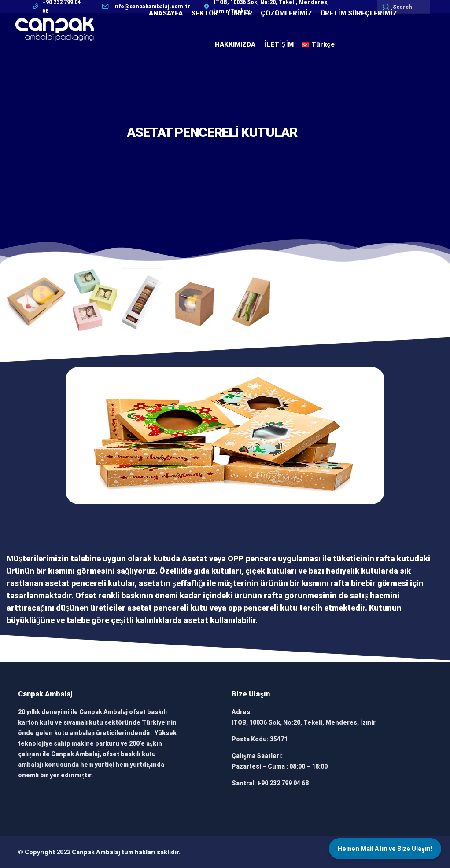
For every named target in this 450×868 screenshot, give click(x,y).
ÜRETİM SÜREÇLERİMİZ (359, 13)
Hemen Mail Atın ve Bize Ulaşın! (385, 849)
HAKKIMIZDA (235, 44)
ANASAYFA (166, 13)
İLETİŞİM (279, 44)
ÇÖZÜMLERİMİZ (286, 13)
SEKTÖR (205, 13)
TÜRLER (239, 13)
